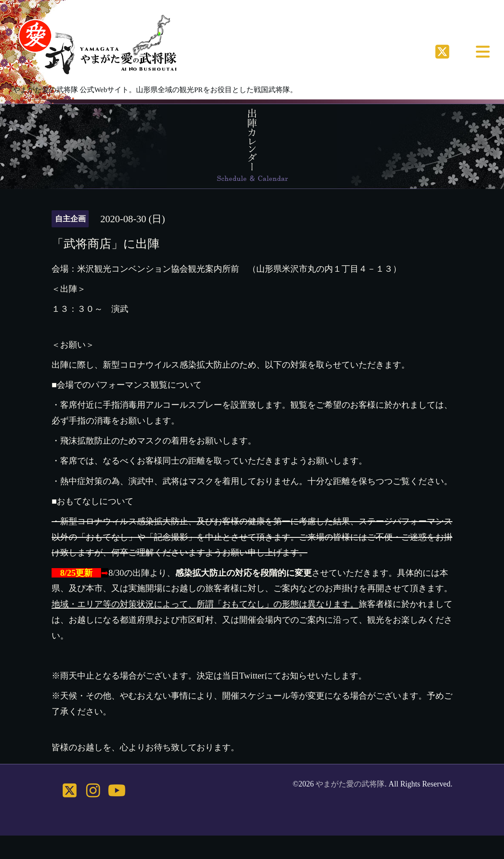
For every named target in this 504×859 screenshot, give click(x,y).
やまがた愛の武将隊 (350, 784)
